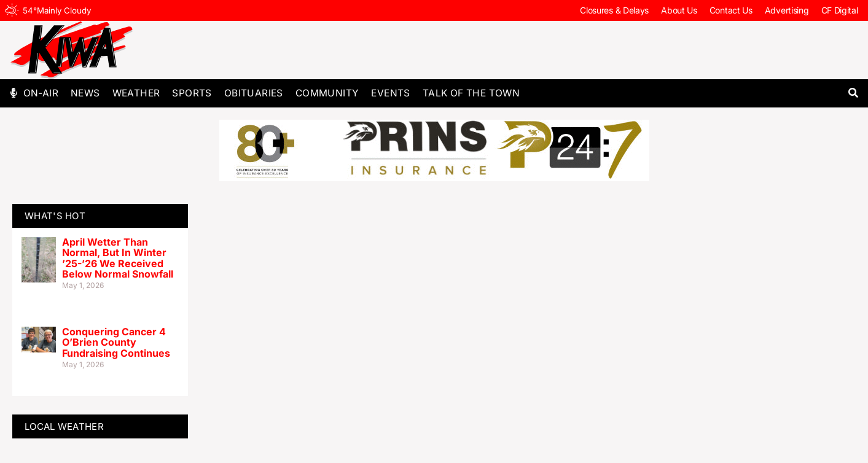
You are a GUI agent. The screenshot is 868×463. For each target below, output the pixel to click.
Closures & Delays (614, 10)
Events (390, 93)
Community (327, 93)
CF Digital (840, 10)
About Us (679, 10)
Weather (136, 93)
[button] (854, 93)
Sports (192, 93)
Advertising (787, 10)
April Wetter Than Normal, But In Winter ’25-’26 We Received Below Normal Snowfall (118, 258)
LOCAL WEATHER (64, 426)
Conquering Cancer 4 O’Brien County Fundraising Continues (116, 342)
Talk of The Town (471, 93)
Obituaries (254, 93)
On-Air (41, 93)
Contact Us (731, 10)
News (85, 93)
